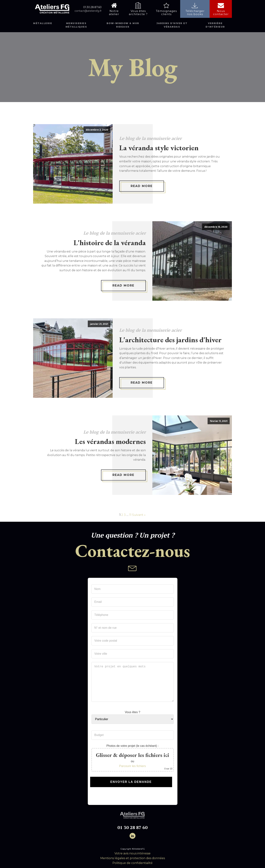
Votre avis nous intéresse (132, 853)
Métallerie (43, 23)
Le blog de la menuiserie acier (150, 138)
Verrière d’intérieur (215, 25)
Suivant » (139, 515)
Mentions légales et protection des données (133, 858)
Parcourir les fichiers (133, 766)
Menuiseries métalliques (76, 25)
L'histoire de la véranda (110, 243)
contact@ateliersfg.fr (88, 11)
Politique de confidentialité (132, 863)
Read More (142, 186)
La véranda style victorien (159, 148)
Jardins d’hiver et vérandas (172, 25)
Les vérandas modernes (110, 441)
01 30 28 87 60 (132, 827)
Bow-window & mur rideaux (123, 25)
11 (130, 515)
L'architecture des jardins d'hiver (170, 340)
